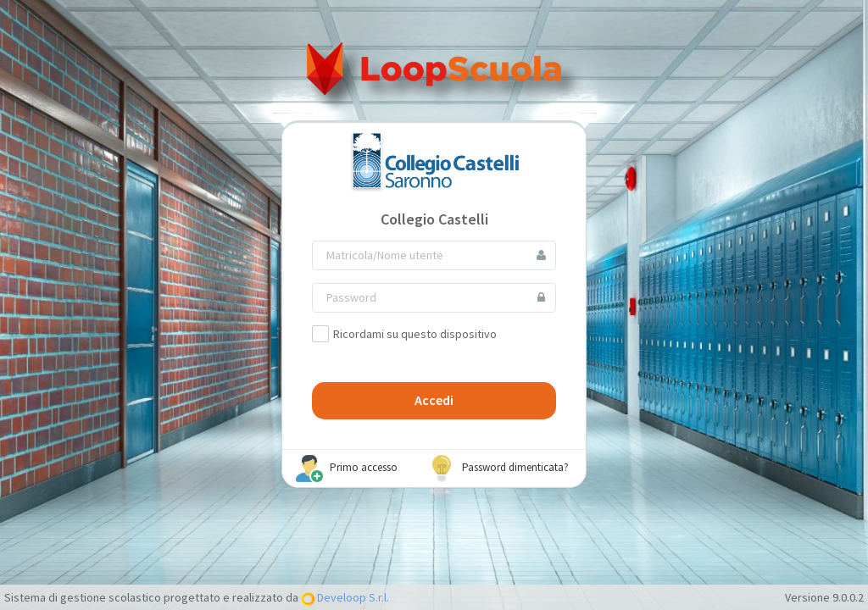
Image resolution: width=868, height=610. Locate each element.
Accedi (434, 400)
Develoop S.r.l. (352, 597)
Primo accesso (347, 469)
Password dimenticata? (498, 469)
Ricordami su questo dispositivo (404, 334)
